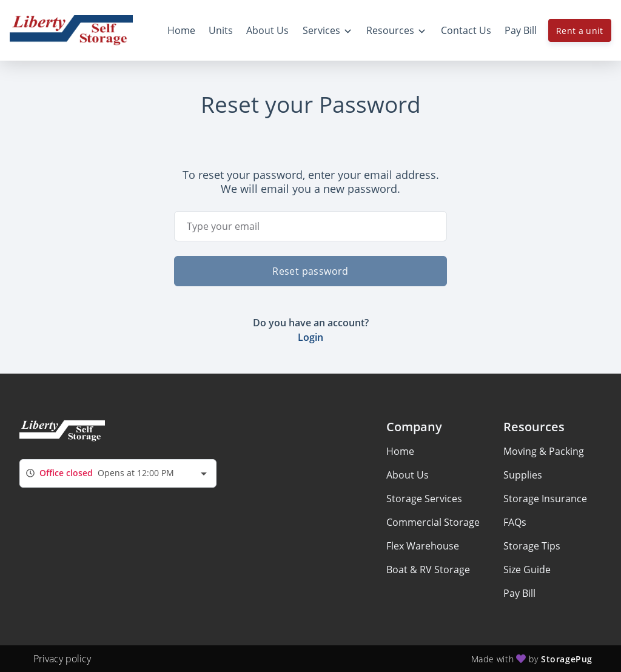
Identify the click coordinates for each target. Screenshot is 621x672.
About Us (408, 475)
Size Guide (527, 570)
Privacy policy (62, 659)
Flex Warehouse (423, 546)
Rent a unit (580, 31)
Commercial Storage (433, 522)
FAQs (515, 522)
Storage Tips (532, 546)
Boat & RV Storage (428, 570)
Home (400, 451)
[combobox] (118, 473)
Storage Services (424, 499)
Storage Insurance (545, 499)
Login (310, 337)
